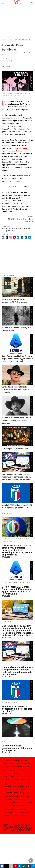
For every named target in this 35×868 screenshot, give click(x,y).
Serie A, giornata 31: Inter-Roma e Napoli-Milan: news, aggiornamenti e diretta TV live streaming (17, 359)
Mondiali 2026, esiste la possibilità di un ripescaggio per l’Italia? (17, 709)
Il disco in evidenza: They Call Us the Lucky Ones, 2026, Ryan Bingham (17, 420)
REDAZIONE (6, 61)
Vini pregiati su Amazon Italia (15, 449)
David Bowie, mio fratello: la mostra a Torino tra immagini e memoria (15, 389)
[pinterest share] (14, 237)
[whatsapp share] (22, 237)
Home (3, 39)
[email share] (11, 237)
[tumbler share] (26, 237)
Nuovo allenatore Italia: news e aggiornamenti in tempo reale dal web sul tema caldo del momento (16, 477)
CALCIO (10, 539)
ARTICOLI (10, 39)
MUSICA (4, 741)
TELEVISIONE (13, 541)
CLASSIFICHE (17, 539)
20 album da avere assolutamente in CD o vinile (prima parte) (17, 748)
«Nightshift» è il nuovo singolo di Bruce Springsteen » (20, 220)
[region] (17, 20)
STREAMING (5, 541)
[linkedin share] (18, 237)
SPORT (28, 539)
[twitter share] (7, 237)
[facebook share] (3, 237)
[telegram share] (29, 237)
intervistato (6, 145)
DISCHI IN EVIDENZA (23, 739)
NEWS (24, 539)
